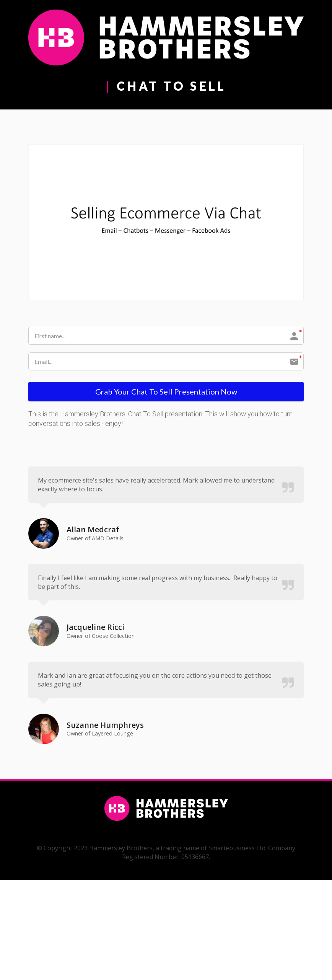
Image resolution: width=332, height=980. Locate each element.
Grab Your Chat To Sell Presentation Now (166, 392)
